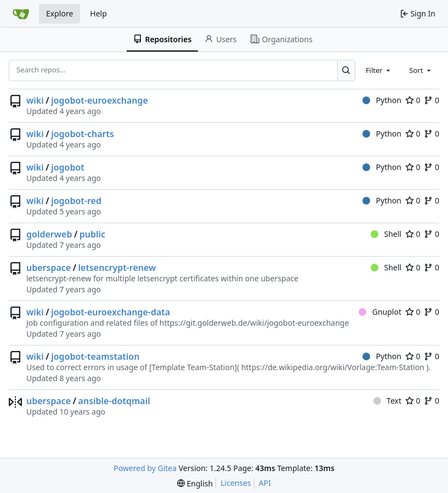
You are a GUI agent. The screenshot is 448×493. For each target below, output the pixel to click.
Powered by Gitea (145, 468)
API (265, 483)
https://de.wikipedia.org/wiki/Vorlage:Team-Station (333, 367)
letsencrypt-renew (117, 268)
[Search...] (346, 70)
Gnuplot (380, 312)
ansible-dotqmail (114, 401)
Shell (386, 234)
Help (98, 13)
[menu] (195, 483)
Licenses (236, 483)
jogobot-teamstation (95, 356)
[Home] (21, 14)
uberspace (49, 268)
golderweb (49, 234)
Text (387, 401)
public (92, 234)
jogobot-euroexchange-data (110, 312)
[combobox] (379, 70)
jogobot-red (76, 201)
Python (382, 100)
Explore (59, 13)
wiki (35, 100)
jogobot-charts (83, 134)
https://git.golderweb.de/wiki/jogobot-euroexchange (254, 323)
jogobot (68, 167)
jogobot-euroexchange (100, 100)
